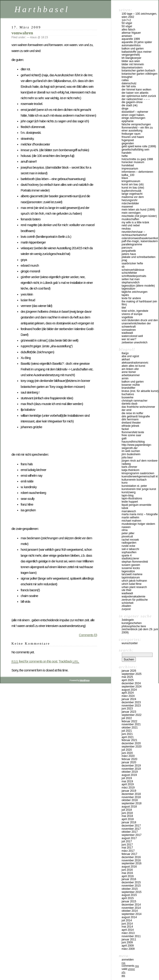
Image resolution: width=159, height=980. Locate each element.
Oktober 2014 (130, 911)
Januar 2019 (129, 791)
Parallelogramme (132, 244)
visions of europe (132, 314)
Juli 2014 (127, 920)
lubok (125, 508)
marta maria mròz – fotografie (140, 514)
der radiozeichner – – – (136, 99)
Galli (124, 438)
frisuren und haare (133, 137)
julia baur (127, 457)
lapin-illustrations (132, 498)
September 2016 (132, 863)
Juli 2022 (127, 718)
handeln (127, 153)
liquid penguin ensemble (136, 505)
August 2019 (129, 775)
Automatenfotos (131, 45)
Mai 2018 (127, 816)
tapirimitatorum (131, 578)
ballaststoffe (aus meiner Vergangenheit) (137, 53)
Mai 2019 (127, 781)
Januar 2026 (129, 671)
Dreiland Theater (131, 423)
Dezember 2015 (131, 882)
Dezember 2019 (131, 766)
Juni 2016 (127, 870)
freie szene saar (131, 435)
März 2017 (128, 851)
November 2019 (131, 769)
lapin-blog (128, 495)
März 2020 (128, 756)
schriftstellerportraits (134, 276)
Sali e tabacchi (130, 549)
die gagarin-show (132, 102)
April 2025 (128, 680)
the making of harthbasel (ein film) (139, 303)
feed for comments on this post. (35, 661)
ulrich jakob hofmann (134, 581)
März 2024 (128, 696)
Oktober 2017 (130, 832)
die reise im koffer (132, 413)
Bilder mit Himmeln (133, 64)
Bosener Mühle (131, 385)
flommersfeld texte (133, 432)
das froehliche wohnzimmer (138, 407)
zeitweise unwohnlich (135, 342)
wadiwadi (127, 593)
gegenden (128, 143)
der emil (127, 410)
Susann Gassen (131, 565)
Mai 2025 (127, 677)
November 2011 (131, 936)
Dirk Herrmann (130, 419)
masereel (127, 207)
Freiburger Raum (131, 134)
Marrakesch (129, 511)
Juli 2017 (127, 841)
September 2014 (132, 914)
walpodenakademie (133, 597)
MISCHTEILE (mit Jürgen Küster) (139, 216)
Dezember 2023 (131, 702)
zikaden (126, 606)
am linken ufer (130, 369)
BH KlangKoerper (131, 58)
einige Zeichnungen (133, 118)
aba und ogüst (130, 356)
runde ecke (128, 546)
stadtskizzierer (130, 558)
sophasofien (129, 552)
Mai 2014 (127, 927)
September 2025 (132, 674)
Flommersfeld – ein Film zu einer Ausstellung (137, 129)
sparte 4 (127, 556)
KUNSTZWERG (129, 492)
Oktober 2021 (130, 728)
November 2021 (131, 724)
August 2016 (129, 867)
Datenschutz (129, 83)
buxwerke (127, 397)
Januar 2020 (129, 762)
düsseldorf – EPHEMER (135, 112)
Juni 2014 (127, 924)
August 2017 (129, 838)
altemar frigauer (131, 33)
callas (125, 80)
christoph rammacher (135, 401)
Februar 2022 (129, 721)
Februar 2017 (129, 854)
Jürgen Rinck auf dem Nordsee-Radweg (140, 462)
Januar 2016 (129, 879)
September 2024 (132, 687)
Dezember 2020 (131, 743)
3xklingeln (128, 620)
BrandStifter (128, 388)
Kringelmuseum (131, 181)
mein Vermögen (131, 213)
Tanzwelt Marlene (132, 574)
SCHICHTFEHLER (129, 273)
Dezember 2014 (131, 905)
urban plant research (134, 587)
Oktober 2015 (130, 889)
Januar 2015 (129, 901)
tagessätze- (129, 289)
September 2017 (132, 835)
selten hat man (131, 279)
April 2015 (128, 898)
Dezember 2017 (131, 826)
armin (125, 378)
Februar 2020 (129, 759)
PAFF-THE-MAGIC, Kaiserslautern (140, 241)
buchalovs (128, 394)
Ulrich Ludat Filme (132, 584)
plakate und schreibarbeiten (138, 257)
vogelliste (127, 317)
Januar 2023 (129, 712)
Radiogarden (129, 543)
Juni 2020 (127, 753)
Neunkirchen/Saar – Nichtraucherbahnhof (134, 233)
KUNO (125, 483)
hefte (125, 156)
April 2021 (128, 737)
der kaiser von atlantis (135, 93)
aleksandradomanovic (135, 363)
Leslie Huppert (130, 502)
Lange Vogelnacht (132, 194)
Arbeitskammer (131, 375)
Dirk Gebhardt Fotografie (136, 416)
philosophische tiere (134, 626)
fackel (125, 429)
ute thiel (126, 590)
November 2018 (131, 797)
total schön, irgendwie (135, 311)
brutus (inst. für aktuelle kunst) (140, 391)
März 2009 (128, 949)
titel (124, 308)
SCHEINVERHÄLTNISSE (133, 270)
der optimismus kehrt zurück (139, 96)
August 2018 (129, 807)
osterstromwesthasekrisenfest (140, 238)
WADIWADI (127, 333)
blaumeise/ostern (132, 68)
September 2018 (132, 803)
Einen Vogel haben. (133, 115)
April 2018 (128, 819)
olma (125, 530)
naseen (126, 527)
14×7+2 (126, 20)
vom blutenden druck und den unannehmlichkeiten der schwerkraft (140, 323)
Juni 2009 (127, 942)
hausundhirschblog (133, 442)
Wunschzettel (130, 643)
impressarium (130, 169)
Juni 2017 (127, 845)
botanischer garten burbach (138, 71)
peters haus (129, 254)
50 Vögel (127, 23)
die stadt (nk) (130, 105)
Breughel (127, 77)
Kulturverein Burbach (134, 480)
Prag (124, 260)
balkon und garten (133, 49)
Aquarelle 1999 (131, 39)
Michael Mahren (131, 521)
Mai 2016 (127, 873)
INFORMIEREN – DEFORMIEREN (137, 172)
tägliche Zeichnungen (135, 292)
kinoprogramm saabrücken (138, 473)
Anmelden (128, 960)
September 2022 (132, 715)
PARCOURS (127, 248)
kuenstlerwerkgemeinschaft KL (140, 476)
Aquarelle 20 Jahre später (137, 42)
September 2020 (132, 747)
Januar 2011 (129, 939)
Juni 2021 (127, 734)
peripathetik (129, 251)
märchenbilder (130, 203)
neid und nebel (131, 225)
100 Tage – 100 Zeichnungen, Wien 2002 (139, 15)
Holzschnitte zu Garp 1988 (137, 159)
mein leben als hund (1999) (138, 210)
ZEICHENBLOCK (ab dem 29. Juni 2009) (140, 631)
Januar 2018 (129, 822)
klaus (125, 178)
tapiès (125, 295)
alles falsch (128, 30)
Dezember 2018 (131, 794)
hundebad (128, 165)
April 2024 (128, 693)
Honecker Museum (133, 162)
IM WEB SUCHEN (131, 451)
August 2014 (129, 917)
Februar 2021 (129, 740)
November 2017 (131, 829)
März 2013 (128, 933)
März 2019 (128, 788)
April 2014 (128, 930)
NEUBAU (126, 229)
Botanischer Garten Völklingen (139, 74)
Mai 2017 (127, 848)
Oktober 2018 (130, 800)
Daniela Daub (130, 404)
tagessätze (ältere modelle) (138, 286)
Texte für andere (131, 298)
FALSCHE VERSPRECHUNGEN (136, 124)
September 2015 (132, 892)
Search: (126, 650)
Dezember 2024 (131, 683)
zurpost (126, 609)
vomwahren (22, 33)
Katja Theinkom (130, 470)
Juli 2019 (127, 778)
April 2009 (128, 946)
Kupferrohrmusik (131, 191)
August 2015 (129, 895)
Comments (130, 966)
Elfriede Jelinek (130, 426)
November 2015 (131, 886)
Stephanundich (131, 282)
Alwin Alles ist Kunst (133, 366)
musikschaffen (130, 219)
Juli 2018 (127, 810)
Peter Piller (128, 533)
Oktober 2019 (130, 772)
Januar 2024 (129, 699)
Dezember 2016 (131, 857)
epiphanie (128, 121)
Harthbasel (42, 9)
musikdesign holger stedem (138, 524)
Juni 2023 (127, 709)
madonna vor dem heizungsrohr (133, 199)
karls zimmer (129, 467)
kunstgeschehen (132, 623)
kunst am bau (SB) (133, 184)
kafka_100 (128, 175)
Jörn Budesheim (131, 454)
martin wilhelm (130, 517)
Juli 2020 (127, 750)
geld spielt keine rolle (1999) (139, 146)
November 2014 (131, 908)
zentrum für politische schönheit (135, 601)
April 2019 (128, 784)
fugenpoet (128, 140)
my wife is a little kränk (135, 222)
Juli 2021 (127, 731)
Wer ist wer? (129, 339)
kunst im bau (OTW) (133, 188)
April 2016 (128, 876)
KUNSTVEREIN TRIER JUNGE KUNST (139, 489)
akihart (126, 359)
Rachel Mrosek (130, 540)
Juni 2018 (127, 813)
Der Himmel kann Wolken (136, 90)
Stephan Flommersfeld (135, 562)
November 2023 (131, 706)
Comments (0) (88, 635)
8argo (125, 353)
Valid (128, 969)
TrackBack (69, 661)
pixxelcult (127, 537)
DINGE (125, 109)
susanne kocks (131, 568)
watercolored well (132, 336)
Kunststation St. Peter (134, 486)
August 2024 (129, 690)
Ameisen (127, 36)
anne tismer (129, 372)
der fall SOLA (129, 86)
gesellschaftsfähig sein (135, 150)
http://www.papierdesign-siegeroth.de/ (137, 446)
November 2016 (131, 860)
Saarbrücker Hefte (132, 263)
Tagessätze (128, 571)
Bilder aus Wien (131, 61)
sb (123, 267)
